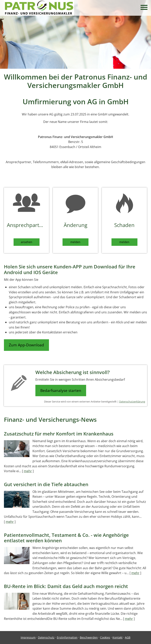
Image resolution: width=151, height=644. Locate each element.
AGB (128, 637)
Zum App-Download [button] (26, 345)
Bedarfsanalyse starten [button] (61, 391)
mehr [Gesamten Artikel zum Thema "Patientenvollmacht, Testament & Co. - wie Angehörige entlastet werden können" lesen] (135, 573)
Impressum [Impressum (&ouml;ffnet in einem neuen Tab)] (28, 637)
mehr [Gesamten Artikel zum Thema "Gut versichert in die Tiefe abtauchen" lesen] (10, 522)
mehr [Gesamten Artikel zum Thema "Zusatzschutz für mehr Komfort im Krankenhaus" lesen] (28, 471)
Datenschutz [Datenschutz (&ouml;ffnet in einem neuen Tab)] (46, 637)
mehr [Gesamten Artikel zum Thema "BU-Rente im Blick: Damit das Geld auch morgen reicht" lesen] (129, 619)
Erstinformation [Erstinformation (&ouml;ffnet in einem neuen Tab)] (67, 637)
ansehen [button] (27, 242)
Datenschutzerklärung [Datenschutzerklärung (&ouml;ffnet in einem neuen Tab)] (132, 402)
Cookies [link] (105, 637)
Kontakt (117, 637)
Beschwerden (89, 637)
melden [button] (75, 242)
